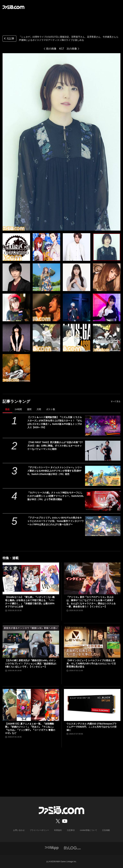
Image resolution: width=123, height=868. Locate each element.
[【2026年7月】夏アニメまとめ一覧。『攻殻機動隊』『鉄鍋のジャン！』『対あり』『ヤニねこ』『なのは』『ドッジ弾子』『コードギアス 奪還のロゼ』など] (31, 705)
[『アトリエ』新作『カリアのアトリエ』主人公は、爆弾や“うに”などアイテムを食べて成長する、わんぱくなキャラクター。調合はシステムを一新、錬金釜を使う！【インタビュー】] (92, 578)
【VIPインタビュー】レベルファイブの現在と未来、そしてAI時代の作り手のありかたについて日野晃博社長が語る (91, 663)
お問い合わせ (19, 830)
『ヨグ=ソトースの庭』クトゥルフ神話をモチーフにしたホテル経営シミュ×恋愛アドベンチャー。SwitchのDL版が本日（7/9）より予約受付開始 (56, 496)
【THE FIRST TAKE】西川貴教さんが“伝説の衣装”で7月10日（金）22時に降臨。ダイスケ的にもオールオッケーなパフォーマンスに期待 (55, 446)
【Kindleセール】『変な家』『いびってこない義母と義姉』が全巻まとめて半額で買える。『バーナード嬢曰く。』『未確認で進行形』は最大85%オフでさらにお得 (30, 602)
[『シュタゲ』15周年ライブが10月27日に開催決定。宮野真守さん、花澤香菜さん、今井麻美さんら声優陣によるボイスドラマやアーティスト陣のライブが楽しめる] (16, 247)
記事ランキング (16, 401)
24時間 (18, 409)
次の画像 (72, 49)
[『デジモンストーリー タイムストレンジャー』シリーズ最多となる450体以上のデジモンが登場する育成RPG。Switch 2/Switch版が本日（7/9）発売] (103, 476)
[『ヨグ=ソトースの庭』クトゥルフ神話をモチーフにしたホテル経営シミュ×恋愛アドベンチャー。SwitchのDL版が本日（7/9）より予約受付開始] (103, 501)
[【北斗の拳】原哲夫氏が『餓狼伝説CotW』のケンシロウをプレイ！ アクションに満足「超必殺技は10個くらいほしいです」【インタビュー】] (31, 642)
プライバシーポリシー (40, 830)
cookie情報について (88, 830)
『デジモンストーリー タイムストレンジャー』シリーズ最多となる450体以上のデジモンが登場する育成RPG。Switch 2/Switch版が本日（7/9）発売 (55, 471)
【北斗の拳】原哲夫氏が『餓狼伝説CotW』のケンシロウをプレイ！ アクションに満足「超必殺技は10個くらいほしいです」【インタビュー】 (31, 663)
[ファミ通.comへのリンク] (13, 7)
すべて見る (116, 401)
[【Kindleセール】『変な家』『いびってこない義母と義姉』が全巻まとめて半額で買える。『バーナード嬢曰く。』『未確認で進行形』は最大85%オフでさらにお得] (31, 578)
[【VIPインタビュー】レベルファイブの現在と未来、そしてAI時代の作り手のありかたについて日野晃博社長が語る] (92, 642)
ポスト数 (51, 409)
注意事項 (71, 830)
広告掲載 (106, 830)
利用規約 (58, 830)
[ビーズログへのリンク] (72, 848)
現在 (7, 409)
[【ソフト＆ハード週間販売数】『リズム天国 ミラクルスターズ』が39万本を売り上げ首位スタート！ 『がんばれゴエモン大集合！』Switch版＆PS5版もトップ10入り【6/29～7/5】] (103, 426)
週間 (29, 409)
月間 (39, 409)
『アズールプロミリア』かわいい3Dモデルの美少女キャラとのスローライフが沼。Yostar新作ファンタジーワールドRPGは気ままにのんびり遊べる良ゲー (55, 521)
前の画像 (51, 49)
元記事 (9, 39)
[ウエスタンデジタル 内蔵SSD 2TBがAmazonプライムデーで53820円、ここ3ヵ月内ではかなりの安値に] (92, 705)
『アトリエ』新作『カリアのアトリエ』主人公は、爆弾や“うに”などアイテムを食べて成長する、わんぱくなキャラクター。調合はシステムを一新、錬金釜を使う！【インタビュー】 (91, 602)
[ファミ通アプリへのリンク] (52, 848)
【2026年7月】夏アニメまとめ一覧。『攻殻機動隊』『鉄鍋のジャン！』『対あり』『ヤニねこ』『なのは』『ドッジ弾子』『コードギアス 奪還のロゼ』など (30, 728)
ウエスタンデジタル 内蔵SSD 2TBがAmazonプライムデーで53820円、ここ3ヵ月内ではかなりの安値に (92, 727)
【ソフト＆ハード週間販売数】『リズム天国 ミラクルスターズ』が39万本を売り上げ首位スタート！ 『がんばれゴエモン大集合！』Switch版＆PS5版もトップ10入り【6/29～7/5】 (55, 422)
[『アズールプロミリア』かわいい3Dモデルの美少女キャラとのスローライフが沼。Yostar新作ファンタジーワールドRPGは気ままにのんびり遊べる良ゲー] (103, 526)
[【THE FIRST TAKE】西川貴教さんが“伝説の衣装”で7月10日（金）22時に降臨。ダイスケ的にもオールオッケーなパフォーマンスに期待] (103, 451)
